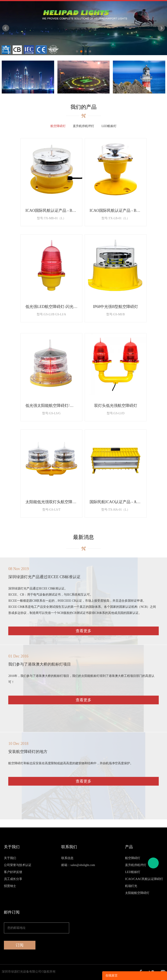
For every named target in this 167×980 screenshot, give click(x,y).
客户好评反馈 (13, 872)
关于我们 (10, 858)
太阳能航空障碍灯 (137, 893)
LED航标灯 (133, 872)
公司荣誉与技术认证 (18, 865)
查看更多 (83, 631)
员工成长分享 (13, 879)
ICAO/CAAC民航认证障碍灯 (144, 879)
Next (161, 28)
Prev (6, 28)
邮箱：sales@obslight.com (78, 865)
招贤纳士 (10, 886)
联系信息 (67, 858)
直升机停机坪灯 (136, 865)
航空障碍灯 (133, 858)
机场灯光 (131, 886)
